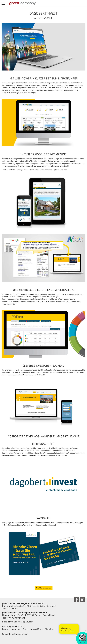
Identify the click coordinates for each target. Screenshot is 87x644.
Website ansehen (44, 588)
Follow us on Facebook (76, 599)
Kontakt (6, 629)
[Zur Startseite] (22, 3)
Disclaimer (50, 629)
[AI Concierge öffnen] (69, 629)
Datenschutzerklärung (33, 629)
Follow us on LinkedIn (83, 599)
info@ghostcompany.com (21, 622)
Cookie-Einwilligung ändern (15, 634)
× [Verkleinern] (86, 630)
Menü (5, 3)
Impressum (16, 629)
